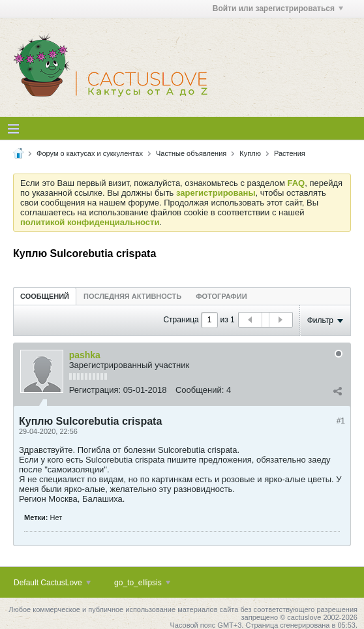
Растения (290, 153)
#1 (341, 421)
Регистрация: (95, 390)
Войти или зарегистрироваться (278, 8)
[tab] (45, 296)
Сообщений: (200, 390)
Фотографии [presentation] (221, 296)
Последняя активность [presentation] (132, 296)
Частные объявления (191, 153)
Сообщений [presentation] (45, 296)
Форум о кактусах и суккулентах (90, 153)
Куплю (250, 153)
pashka (85, 355)
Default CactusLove (52, 583)
